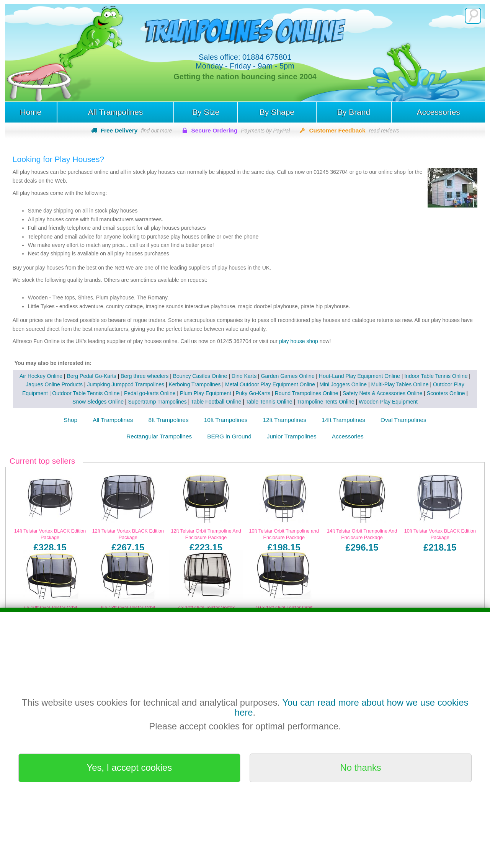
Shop (70, 420)
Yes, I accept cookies (130, 767)
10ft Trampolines (226, 420)
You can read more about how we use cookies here (352, 707)
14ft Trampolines (343, 420)
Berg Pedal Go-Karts (91, 376)
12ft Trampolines (284, 420)
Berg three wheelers (145, 376)
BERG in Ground (229, 436)
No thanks (361, 767)
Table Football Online (216, 402)
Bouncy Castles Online (200, 376)
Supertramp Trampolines (157, 402)
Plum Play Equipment (206, 393)
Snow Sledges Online (98, 402)
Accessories (438, 112)
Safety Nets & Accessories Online (383, 393)
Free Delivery (136, 130)
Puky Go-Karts (253, 393)
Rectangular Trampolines (159, 436)
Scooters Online (446, 393)
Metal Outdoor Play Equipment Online (270, 384)
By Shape (277, 112)
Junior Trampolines (292, 436)
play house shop (299, 341)
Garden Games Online (288, 376)
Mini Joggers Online (343, 384)
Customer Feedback (354, 130)
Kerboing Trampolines (194, 384)
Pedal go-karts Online (150, 393)
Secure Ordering (241, 130)
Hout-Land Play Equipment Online (359, 376)
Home (31, 112)
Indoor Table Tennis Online (436, 376)
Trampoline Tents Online (326, 402)
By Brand (354, 112)
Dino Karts (244, 376)
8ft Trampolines (168, 420)
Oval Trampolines (403, 420)
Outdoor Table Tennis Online (86, 393)
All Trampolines (116, 112)
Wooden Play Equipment (388, 402)
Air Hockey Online (41, 376)
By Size (206, 112)
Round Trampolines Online (307, 393)
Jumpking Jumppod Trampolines (126, 384)
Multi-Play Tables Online (400, 384)
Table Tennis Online (269, 402)
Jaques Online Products (54, 384)
